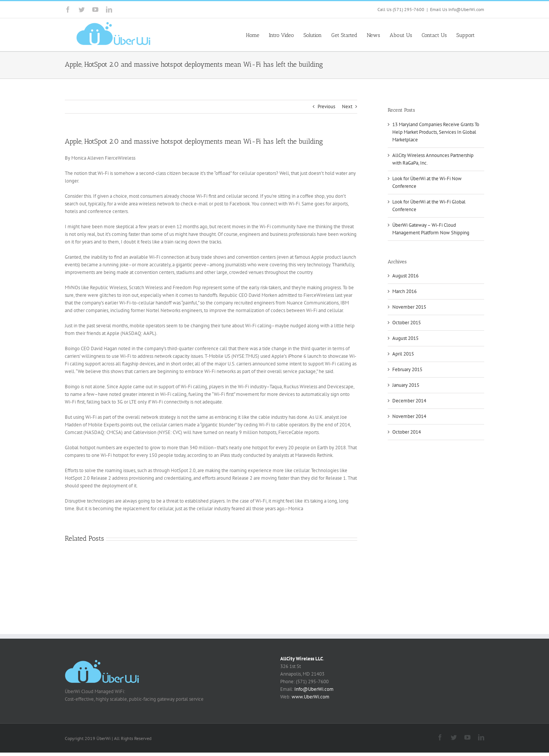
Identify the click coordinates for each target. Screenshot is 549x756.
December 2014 (409, 401)
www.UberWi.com (311, 697)
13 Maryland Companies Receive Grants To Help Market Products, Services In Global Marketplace (436, 132)
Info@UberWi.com (314, 689)
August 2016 (405, 276)
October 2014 (407, 432)
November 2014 (409, 416)
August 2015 (405, 338)
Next (347, 107)
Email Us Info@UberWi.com (457, 9)
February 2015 (407, 369)
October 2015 (407, 323)
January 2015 (406, 385)
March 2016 (405, 291)
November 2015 (409, 307)
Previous (326, 107)
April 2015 (403, 354)
